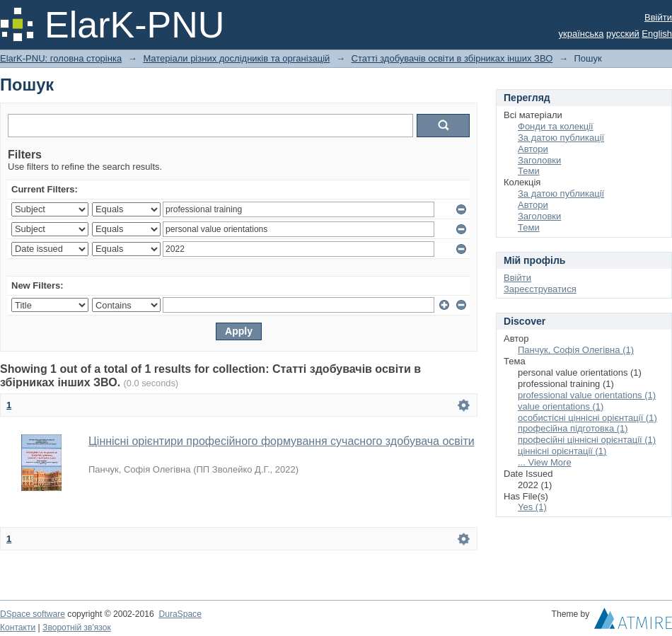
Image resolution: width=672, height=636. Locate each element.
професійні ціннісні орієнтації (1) (587, 440)
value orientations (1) (561, 406)
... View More (545, 462)
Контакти (18, 628)
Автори (533, 149)
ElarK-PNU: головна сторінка (61, 58)
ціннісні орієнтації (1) (562, 451)
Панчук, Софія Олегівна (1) (576, 350)
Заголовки (539, 160)
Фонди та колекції (556, 126)
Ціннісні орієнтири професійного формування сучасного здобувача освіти (282, 441)
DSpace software (33, 614)
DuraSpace (180, 614)
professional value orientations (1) (587, 395)
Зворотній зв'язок (77, 628)
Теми (529, 171)
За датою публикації (561, 138)
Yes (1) (532, 507)
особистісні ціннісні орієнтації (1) (587, 418)
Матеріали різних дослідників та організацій (236, 58)
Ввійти (658, 17)
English (657, 34)
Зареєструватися (540, 289)
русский (623, 34)
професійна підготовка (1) (573, 428)
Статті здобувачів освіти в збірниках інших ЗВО (452, 58)
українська (581, 34)
